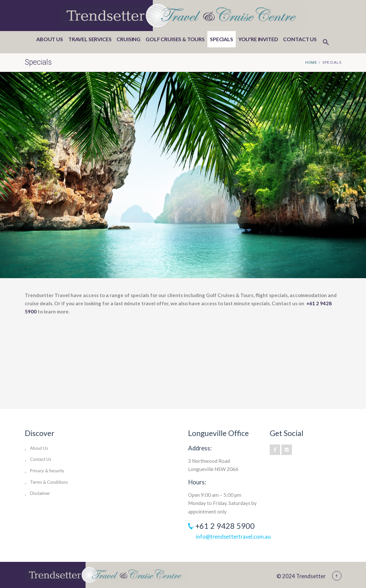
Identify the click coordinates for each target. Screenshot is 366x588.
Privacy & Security (47, 471)
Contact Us (300, 39)
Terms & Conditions (49, 482)
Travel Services (90, 39)
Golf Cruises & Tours (175, 39)
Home (311, 62)
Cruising (128, 39)
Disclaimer (40, 493)
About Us (50, 39)
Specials (222, 39)
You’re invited (258, 39)
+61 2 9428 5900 (225, 526)
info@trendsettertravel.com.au (233, 537)
